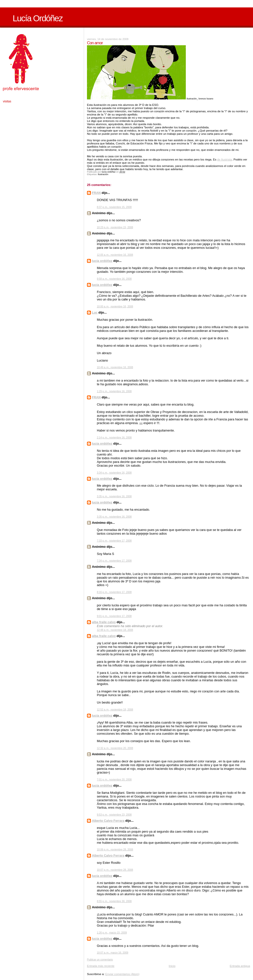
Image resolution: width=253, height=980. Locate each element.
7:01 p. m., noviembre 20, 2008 (114, 780)
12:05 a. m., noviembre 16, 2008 (115, 255)
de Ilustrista (225, 159)
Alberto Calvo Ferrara (108, 821)
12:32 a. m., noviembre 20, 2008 (115, 748)
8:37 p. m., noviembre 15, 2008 (114, 207)
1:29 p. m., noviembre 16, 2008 (114, 391)
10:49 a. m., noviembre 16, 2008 (115, 367)
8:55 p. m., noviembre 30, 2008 (114, 901)
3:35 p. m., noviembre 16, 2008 (114, 496)
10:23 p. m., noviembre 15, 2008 (115, 227)
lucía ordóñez (102, 261)
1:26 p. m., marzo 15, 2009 (112, 933)
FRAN (96, 193)
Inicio (172, 966)
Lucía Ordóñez (38, 18)
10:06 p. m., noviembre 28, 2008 (115, 850)
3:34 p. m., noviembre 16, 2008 (114, 473)
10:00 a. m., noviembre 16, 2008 (115, 307)
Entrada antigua (240, 966)
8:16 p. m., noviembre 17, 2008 (114, 592)
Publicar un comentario (100, 960)
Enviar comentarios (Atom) (122, 974)
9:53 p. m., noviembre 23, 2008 (114, 815)
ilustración (103, 174)
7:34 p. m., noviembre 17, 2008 (114, 561)
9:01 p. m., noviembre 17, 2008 (114, 616)
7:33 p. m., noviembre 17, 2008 (114, 541)
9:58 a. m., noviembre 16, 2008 (114, 279)
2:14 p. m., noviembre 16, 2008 (114, 438)
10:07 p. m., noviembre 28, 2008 (115, 870)
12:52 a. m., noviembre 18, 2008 (115, 710)
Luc (95, 312)
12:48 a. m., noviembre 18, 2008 (115, 630)
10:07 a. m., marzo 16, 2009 (113, 953)
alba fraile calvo (104, 622)
